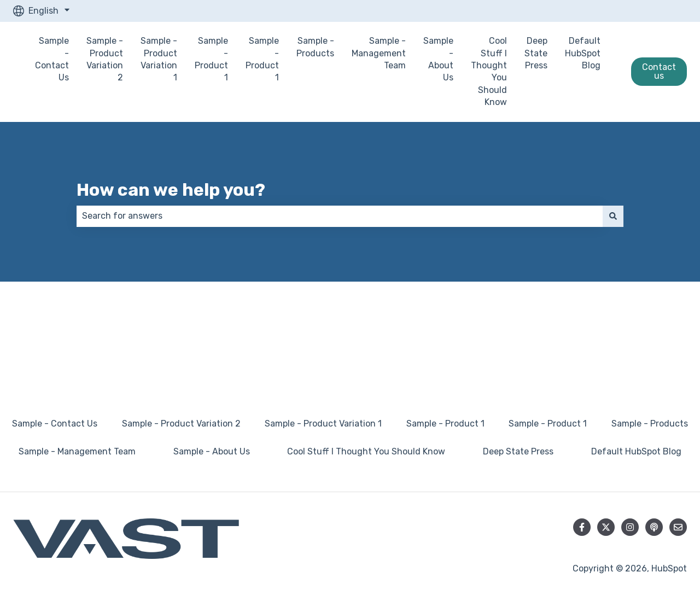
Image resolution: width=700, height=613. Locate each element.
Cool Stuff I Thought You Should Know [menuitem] (366, 451)
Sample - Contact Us (52, 59)
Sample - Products (315, 47)
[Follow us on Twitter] (606, 527)
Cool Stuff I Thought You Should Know (489, 71)
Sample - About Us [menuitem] (212, 451)
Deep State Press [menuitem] (518, 451)
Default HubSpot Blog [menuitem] (636, 451)
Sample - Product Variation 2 (105, 59)
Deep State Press (536, 53)
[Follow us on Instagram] (630, 527)
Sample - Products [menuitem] (650, 424)
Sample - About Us (438, 59)
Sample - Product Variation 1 (159, 59)
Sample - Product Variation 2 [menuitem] (181, 424)
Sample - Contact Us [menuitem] (55, 424)
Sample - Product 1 (211, 59)
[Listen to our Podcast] (654, 527)
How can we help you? (171, 190)
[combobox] (340, 216)
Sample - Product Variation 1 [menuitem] (323, 424)
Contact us (659, 71)
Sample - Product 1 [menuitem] (445, 424)
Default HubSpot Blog (583, 53)
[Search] (613, 216)
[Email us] (678, 527)
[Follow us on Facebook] (582, 527)
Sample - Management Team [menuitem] (77, 451)
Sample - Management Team (379, 53)
